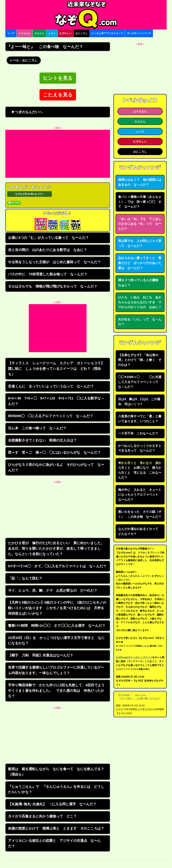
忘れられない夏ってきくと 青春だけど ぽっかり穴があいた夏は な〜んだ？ (140, 263)
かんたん (39, 33)
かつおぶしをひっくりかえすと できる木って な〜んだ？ (141, 448)
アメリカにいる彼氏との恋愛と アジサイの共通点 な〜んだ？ (54, 843)
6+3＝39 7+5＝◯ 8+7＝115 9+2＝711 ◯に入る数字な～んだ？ (56, 401)
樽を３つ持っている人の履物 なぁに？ (140, 283)
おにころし (82, 33)
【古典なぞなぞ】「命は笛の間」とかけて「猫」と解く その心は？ (140, 360)
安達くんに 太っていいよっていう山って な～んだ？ (51, 386)
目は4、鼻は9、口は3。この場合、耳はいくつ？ (139, 402)
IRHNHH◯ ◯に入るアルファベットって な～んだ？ (51, 416)
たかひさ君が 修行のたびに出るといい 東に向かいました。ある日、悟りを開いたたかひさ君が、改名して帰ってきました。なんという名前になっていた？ (56, 548)
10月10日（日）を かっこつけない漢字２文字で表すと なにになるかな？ (56, 640)
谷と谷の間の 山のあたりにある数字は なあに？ (48, 250)
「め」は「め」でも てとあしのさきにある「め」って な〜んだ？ (140, 224)
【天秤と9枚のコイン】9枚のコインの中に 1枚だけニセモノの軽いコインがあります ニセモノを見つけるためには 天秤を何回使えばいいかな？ (57, 608)
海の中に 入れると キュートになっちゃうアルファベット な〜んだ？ (140, 495)
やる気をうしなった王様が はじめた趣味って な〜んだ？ (54, 262)
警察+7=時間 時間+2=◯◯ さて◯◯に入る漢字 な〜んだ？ (57, 626)
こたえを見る (58, 95)
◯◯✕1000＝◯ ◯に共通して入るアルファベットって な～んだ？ (140, 382)
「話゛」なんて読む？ (25, 578)
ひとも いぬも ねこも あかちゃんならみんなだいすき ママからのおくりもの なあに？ (140, 302)
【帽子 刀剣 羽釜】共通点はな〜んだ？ (41, 655)
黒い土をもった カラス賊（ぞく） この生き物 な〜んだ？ (140, 514)
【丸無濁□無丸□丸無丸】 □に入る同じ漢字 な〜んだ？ (52, 804)
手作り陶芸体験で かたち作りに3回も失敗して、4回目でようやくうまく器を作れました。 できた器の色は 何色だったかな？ (56, 690)
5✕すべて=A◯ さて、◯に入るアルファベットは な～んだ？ (57, 566)
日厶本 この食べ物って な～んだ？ (37, 428)
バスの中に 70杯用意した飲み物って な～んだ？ (48, 274)
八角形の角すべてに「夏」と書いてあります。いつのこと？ (140, 419)
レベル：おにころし (24, 60)
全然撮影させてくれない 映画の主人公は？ (42, 440)
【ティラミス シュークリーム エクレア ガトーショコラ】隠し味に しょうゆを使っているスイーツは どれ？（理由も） (56, 369)
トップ (11, 33)
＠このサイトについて (139, 33)
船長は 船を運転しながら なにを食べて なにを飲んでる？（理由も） (56, 772)
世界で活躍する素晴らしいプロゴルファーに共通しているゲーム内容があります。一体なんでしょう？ (56, 670)
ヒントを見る (58, 78)
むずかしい (66, 33)
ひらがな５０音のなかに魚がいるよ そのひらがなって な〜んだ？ (56, 467)
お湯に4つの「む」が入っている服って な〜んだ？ (48, 238)
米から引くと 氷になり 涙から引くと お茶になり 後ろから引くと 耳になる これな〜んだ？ (140, 470)
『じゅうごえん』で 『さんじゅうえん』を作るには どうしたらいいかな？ (56, 789)
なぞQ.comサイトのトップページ (134, 657)
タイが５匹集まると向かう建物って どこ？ (42, 816)
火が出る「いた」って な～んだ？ (140, 322)
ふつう (52, 33)
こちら (145, 646)
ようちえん (25, 33)
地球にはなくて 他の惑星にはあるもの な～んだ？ (140, 182)
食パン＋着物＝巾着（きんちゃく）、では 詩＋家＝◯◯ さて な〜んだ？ (140, 202)
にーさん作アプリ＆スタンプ (107, 33)
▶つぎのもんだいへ (25, 112)
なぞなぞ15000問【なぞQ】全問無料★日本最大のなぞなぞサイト (86, 15)
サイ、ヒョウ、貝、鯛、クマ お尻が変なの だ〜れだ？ (53, 590)
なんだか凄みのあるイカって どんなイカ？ (140, 531)
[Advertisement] (58, 154)
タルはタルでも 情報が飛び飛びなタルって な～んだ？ (53, 286)
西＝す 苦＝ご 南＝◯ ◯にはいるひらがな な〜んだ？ (54, 452)
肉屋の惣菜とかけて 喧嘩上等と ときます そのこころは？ (56, 828)
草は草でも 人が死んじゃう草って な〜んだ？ (140, 243)
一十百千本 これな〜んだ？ (138, 433)
